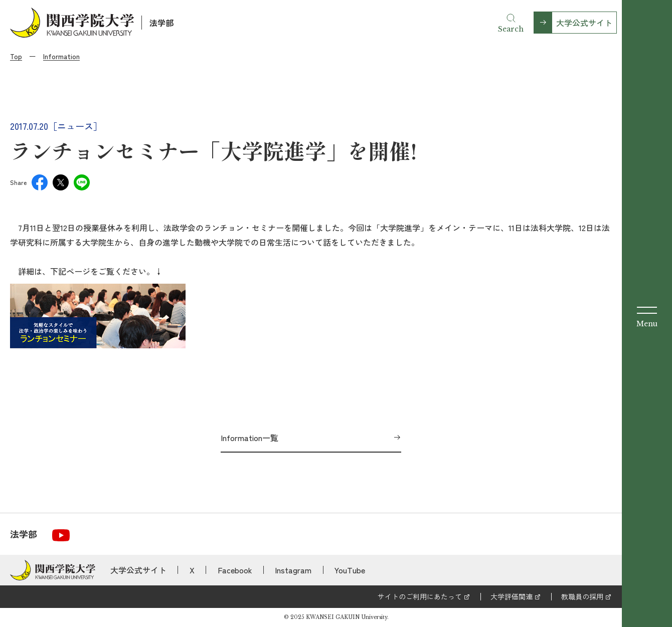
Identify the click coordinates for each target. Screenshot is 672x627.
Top (16, 56)
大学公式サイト (584, 23)
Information (61, 56)
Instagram (293, 570)
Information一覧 (249, 438)
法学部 (161, 23)
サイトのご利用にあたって (420, 596)
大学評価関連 (512, 596)
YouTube (350, 570)
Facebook (235, 570)
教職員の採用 (582, 596)
